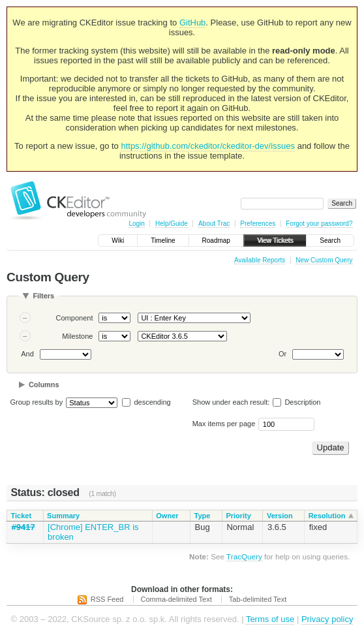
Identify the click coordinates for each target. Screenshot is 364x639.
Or (282, 354)
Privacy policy (327, 619)
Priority (238, 516)
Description (296, 402)
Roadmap (216, 241)
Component (75, 318)
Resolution (327, 516)
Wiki (118, 241)
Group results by (37, 402)
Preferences (258, 224)
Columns (44, 384)
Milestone (77, 336)
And (27, 354)
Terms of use (270, 619)
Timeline (163, 241)
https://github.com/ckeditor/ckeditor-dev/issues (208, 146)
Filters (43, 296)
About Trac (214, 224)
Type (203, 516)
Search (330, 241)
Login (136, 224)
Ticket (22, 516)
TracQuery (244, 556)
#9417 (23, 527)
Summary (63, 516)
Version (280, 516)
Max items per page (224, 424)
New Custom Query (324, 260)
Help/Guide (172, 224)
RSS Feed (107, 599)
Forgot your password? (319, 224)
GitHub (192, 23)
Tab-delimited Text (258, 599)
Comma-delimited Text (176, 599)
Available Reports (260, 260)
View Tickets (275, 241)
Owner (167, 516)
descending (152, 402)
